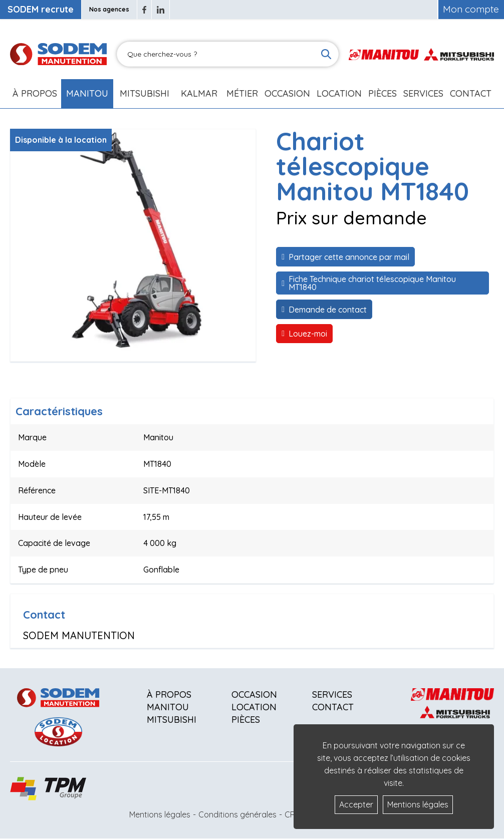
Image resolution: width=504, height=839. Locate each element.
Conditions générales (237, 814)
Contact (471, 93)
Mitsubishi (145, 93)
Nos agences (109, 9)
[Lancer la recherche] (326, 54)
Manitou (87, 93)
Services (332, 694)
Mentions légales (160, 814)
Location (339, 93)
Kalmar (199, 93)
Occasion (287, 93)
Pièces (246, 720)
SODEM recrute (41, 9)
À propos (169, 694)
